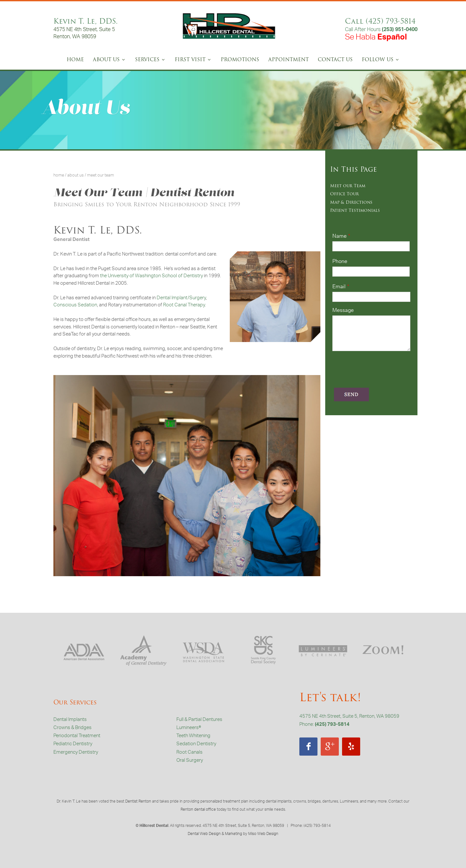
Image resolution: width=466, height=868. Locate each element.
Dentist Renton (138, 802)
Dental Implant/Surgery (181, 298)
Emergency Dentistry (76, 753)
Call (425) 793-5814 (380, 21)
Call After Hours (381, 30)
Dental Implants (70, 720)
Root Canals (189, 753)
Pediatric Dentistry (73, 744)
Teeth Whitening (193, 736)
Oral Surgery (190, 761)
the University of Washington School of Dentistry (151, 276)
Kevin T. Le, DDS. (86, 21)
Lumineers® (189, 728)
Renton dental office (198, 810)
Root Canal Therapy (184, 306)
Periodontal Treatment (77, 736)
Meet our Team (348, 186)
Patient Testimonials (355, 210)
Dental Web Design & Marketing (215, 834)
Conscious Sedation (75, 306)
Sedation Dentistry (196, 744)
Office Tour (344, 194)
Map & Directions (351, 202)
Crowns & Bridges (72, 728)
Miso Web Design (263, 834)
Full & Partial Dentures (199, 720)
